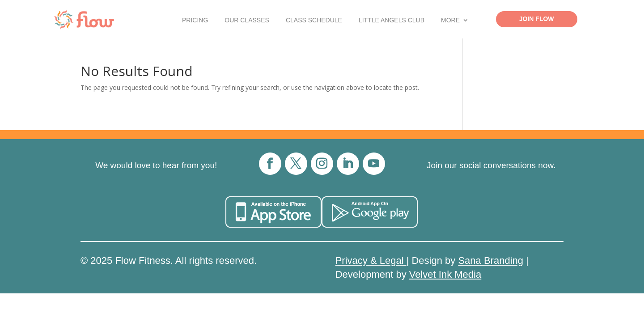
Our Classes (247, 20)
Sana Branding (491, 261)
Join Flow (537, 19)
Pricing (195, 20)
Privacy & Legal (371, 261)
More (450, 20)
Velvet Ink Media (445, 274)
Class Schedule (314, 20)
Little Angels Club (392, 20)
